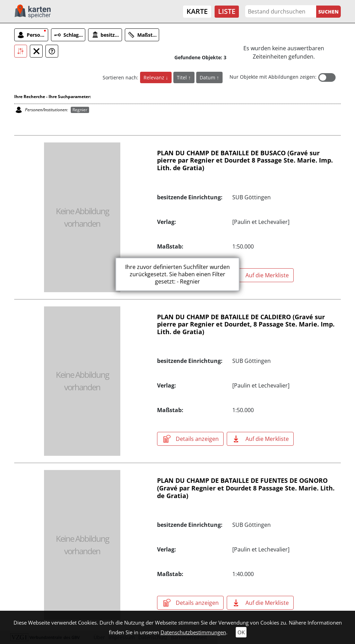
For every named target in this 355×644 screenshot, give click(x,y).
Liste (227, 11)
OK (241, 632)
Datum (208, 77)
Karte (197, 11)
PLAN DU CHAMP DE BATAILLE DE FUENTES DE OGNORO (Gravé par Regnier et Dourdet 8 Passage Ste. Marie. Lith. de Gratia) (246, 488)
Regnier (80, 110)
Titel (183, 77)
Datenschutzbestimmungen (193, 632)
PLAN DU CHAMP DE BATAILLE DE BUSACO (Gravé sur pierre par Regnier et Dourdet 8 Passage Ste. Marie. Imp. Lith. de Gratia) (245, 160)
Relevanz (155, 77)
